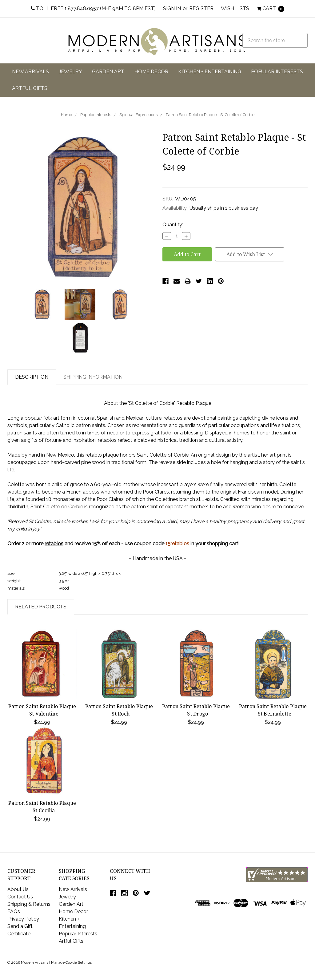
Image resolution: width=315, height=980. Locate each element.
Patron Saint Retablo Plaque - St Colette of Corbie (210, 115)
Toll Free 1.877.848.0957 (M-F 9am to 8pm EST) (93, 8)
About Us (18, 889)
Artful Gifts (30, 88)
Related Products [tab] (41, 607)
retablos (54, 544)
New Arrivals (30, 72)
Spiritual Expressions (138, 115)
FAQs (14, 911)
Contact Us (20, 897)
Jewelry (70, 72)
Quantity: (173, 225)
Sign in (172, 8)
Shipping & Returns (29, 904)
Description (32, 377)
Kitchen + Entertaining (210, 72)
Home (66, 115)
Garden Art (108, 72)
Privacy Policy (23, 919)
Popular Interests (277, 72)
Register (201, 8)
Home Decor (151, 72)
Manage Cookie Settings (71, 962)
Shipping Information (93, 377)
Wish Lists (235, 8)
